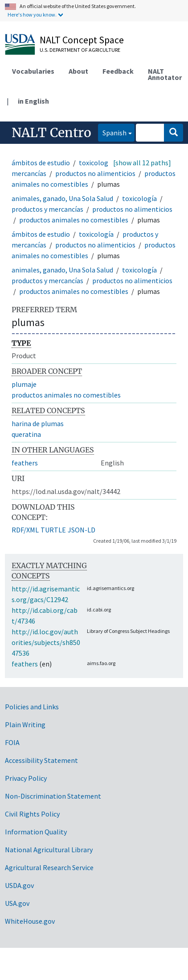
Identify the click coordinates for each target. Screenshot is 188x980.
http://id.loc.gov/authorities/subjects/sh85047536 (46, 642)
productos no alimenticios (95, 173)
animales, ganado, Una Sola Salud (62, 198)
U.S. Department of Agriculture (80, 50)
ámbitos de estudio (41, 163)
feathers (25, 463)
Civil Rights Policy (32, 814)
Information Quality (36, 832)
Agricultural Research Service (49, 867)
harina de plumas (38, 423)
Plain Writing (25, 725)
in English (33, 101)
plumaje (24, 384)
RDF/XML (25, 530)
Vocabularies (33, 71)
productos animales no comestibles (74, 220)
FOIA (12, 742)
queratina (26, 434)
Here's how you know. (32, 15)
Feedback (118, 71)
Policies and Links (32, 707)
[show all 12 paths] (142, 163)
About (78, 71)
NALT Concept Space (82, 40)
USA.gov (17, 903)
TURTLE (53, 530)
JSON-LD (82, 530)
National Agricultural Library (49, 850)
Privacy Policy (26, 778)
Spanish (112, 132)
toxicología (96, 163)
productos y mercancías (47, 209)
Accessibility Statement (41, 760)
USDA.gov (19, 885)
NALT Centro (51, 133)
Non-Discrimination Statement (53, 796)
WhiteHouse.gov (30, 921)
